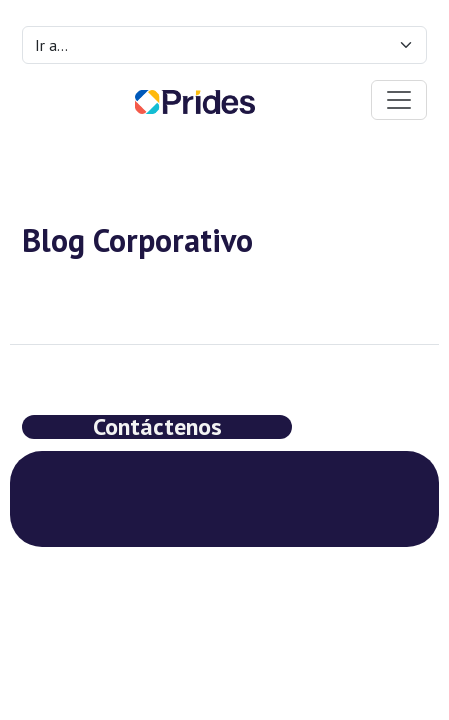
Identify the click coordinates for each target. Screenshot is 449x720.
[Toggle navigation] (399, 100)
